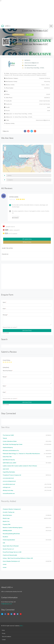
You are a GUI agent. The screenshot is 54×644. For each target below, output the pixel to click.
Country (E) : (27, 101)
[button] (34, 156)
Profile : (25, 74)
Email (4, 309)
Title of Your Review (8, 371)
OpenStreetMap (49, 172)
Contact (4, 640)
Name (4, 302)
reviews (14, 234)
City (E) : (27, 107)
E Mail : (27, 120)
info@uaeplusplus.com (7, 604)
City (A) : (27, 111)
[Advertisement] (27, 13)
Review (5, 377)
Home (3, 630)
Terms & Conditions (7, 637)
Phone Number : (27, 88)
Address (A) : (18, 117)
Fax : (6, 91)
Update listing (28, 239)
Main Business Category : (27, 78)
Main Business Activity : (27, 82)
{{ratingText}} (6, 368)
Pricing (4, 633)
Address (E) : (18, 114)
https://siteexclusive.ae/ (30, 65)
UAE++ (21, 626)
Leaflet (44, 172)
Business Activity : (27, 85)
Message (5, 315)
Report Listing (28, 242)
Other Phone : (27, 98)
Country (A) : (27, 104)
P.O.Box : (27, 94)
